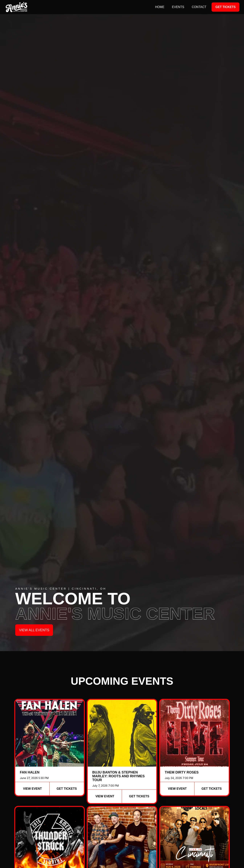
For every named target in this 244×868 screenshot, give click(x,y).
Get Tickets (226, 7)
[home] (16, 7)
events (178, 7)
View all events (34, 630)
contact (199, 7)
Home (160, 7)
